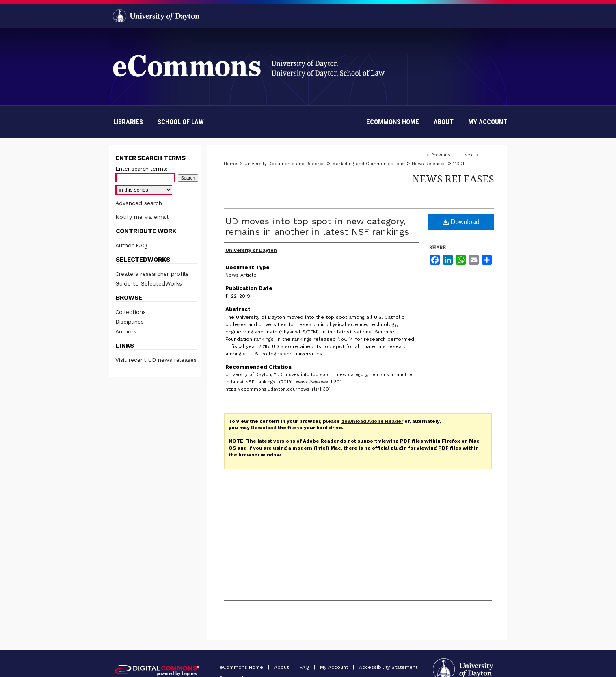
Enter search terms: (142, 169)
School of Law (181, 122)
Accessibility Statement (388, 667)
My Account (335, 667)
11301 (459, 164)
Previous (441, 155)
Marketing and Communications (368, 164)
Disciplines (130, 322)
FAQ (305, 667)
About (282, 667)
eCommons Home (242, 667)
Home (230, 164)
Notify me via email (142, 217)
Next (469, 155)
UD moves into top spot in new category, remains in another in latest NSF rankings (317, 226)
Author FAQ (131, 245)
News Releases (429, 164)
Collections (131, 312)
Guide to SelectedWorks (149, 283)
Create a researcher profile (152, 274)
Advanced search (139, 203)
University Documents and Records (285, 164)
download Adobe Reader (372, 421)
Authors (126, 331)
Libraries (128, 122)
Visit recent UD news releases (156, 360)
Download (461, 222)
